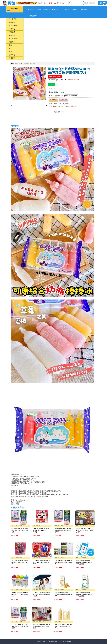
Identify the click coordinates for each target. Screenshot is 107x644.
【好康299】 (90, 10)
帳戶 (46, 3)
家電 (10, 51)
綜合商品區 (48, 10)
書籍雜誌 (12, 22)
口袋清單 (57, 3)
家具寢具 (12, 57)
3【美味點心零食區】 (29, 63)
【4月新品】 (70, 10)
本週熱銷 (31, 10)
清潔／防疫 (13, 25)
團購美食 (12, 41)
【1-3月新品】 (59, 10)
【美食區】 (80, 10)
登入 (36, 3)
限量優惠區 (17, 63)
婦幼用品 (12, 28)
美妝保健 (12, 35)
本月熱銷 (39, 10)
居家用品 (12, 54)
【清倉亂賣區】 (34, 16)
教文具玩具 (13, 18)
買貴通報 (63, 99)
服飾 (10, 44)
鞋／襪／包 (13, 38)
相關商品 (54, 99)
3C (10, 48)
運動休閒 (12, 31)
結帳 (51, 3)
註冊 (41, 3)
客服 (63, 3)
